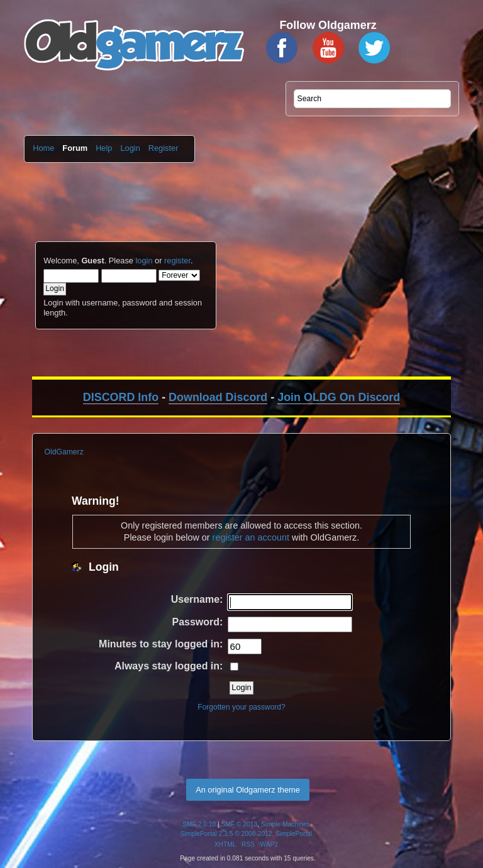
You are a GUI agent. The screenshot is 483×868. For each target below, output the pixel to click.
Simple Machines (286, 824)
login (144, 261)
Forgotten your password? (241, 707)
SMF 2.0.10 (199, 824)
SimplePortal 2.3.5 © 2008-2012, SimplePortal (247, 834)
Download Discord (218, 397)
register (177, 261)
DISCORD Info (121, 397)
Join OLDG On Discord (339, 397)
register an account (251, 537)
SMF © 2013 (240, 824)
